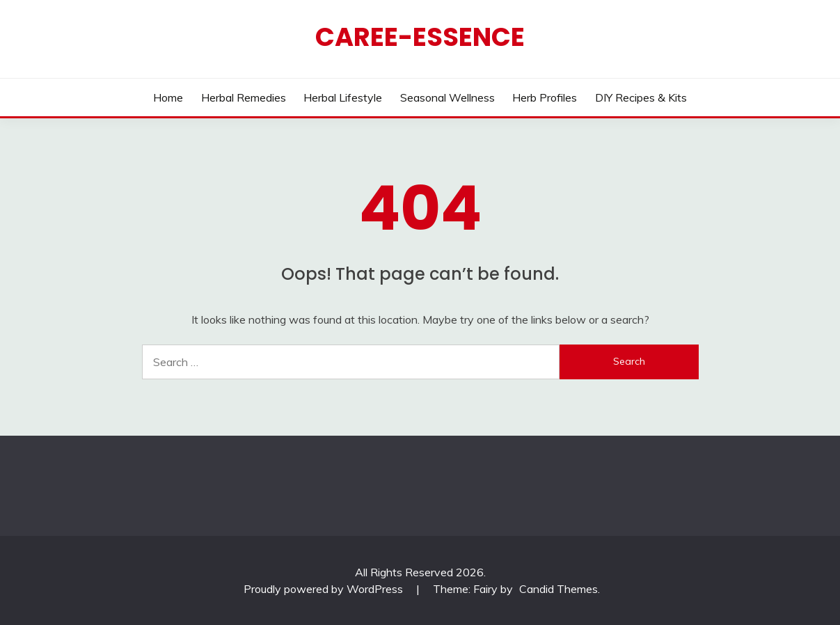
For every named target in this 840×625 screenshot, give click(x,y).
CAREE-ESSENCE (420, 37)
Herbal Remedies (244, 97)
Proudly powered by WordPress (325, 589)
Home (168, 97)
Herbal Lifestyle (343, 97)
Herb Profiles (545, 97)
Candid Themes (558, 589)
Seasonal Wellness (447, 97)
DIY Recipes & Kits (641, 97)
